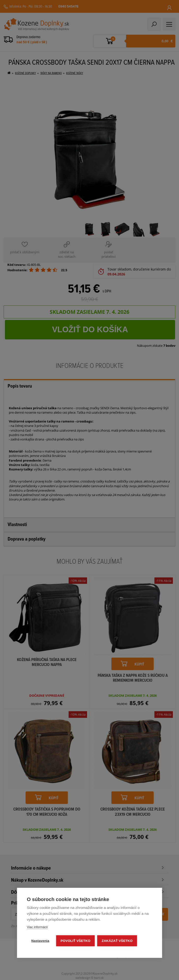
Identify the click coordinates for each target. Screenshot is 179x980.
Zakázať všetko (117, 941)
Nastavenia (40, 941)
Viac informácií (37, 927)
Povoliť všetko (76, 941)
